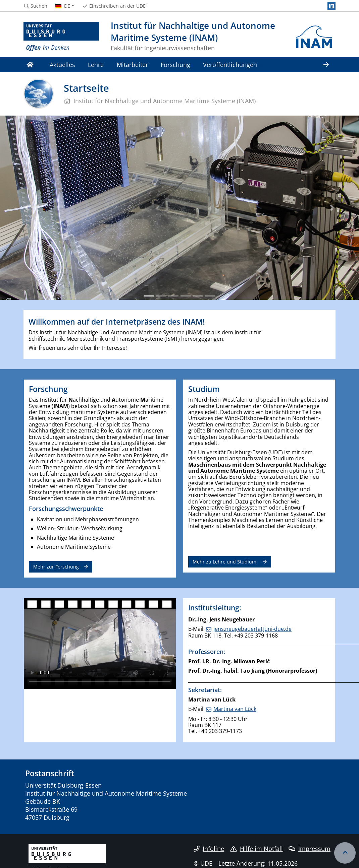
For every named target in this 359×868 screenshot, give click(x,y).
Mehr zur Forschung (56, 567)
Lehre (96, 64)
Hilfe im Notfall (257, 849)
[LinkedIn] (331, 6)
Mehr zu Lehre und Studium (225, 562)
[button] (27, 208)
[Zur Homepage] (61, 37)
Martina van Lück (235, 709)
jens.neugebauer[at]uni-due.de (252, 629)
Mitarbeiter (132, 64)
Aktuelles (62, 64)
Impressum (310, 849)
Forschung (175, 64)
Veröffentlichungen (230, 64)
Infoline (209, 849)
